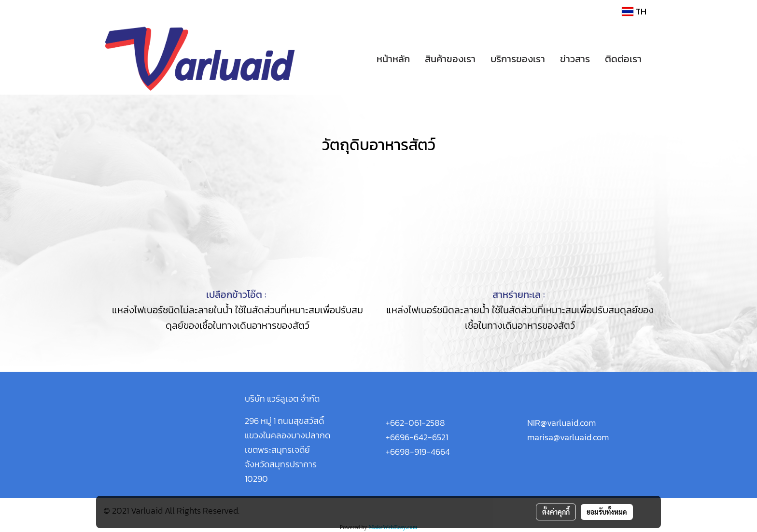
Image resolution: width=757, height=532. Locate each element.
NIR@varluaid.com (561, 423)
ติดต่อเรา (623, 59)
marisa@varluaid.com (568, 437)
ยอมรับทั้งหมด (607, 512)
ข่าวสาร (575, 59)
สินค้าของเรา (450, 59)
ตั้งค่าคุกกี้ (556, 512)
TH (634, 11)
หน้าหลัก (393, 59)
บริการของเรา (518, 59)
